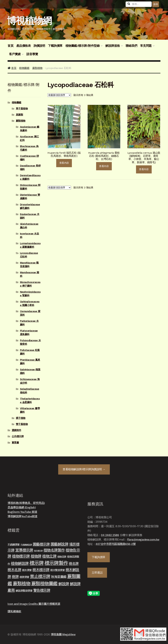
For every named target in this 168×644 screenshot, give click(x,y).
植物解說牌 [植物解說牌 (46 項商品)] (20, 563)
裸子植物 (21, 418)
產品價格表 (24, 46)
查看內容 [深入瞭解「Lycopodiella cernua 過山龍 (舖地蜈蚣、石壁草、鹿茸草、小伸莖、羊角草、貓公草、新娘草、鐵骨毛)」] (144, 169)
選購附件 (16, 430)
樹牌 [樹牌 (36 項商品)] (15, 577)
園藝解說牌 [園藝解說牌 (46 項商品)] (60, 544)
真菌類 (19, 115)
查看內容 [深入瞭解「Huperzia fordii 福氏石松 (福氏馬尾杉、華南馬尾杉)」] (64, 163)
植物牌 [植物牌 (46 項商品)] (36, 556)
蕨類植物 (37, 68)
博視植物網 (29, 21)
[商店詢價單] (59, 95)
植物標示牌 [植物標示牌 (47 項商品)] (21, 556)
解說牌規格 (113, 46)
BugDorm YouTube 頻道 (22, 512)
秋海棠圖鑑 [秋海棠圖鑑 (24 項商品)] (59, 577)
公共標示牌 (18, 436)
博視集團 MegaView (63, 634)
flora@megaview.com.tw (143, 540)
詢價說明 (39, 46)
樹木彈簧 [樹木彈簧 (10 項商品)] (27, 570)
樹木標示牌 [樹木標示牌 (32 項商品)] (41, 570)
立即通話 (97, 573)
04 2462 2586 (110, 535)
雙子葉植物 (22, 424)
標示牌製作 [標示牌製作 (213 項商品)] (56, 563)
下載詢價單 (55, 46)
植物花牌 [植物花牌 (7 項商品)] (62, 557)
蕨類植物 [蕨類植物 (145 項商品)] (22, 584)
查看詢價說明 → (84, 469)
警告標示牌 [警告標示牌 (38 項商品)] (42, 590)
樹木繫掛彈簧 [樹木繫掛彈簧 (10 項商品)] (57, 570)
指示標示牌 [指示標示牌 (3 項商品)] (38, 551)
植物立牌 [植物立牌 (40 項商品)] (49, 556)
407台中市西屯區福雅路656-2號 (115, 544)
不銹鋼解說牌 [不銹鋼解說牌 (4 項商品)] (26, 545)
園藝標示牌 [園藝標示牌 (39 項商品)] (41, 544)
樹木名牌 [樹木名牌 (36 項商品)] (14, 570)
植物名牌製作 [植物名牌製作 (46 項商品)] (54, 550)
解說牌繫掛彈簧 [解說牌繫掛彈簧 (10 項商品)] (24, 591)
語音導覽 (32, 54)
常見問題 (146, 46)
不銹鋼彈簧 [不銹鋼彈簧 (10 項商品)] (14, 545)
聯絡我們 (131, 46)
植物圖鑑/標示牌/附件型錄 (83, 46)
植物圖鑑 (24, 68)
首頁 (10, 46)
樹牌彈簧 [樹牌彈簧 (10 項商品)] (24, 577)
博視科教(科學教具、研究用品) (26, 503)
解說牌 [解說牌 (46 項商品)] (64, 584)
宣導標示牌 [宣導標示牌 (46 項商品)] (24, 550)
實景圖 (15, 443)
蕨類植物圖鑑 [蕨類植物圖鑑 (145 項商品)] (44, 584)
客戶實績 (15, 54)
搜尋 (156, 4)
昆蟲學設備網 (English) (22, 507)
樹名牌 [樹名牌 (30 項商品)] (74, 564)
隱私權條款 (14, 611)
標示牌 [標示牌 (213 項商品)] (37, 563)
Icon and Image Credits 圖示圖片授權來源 (34, 604)
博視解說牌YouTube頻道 (22, 516)
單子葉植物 (22, 109)
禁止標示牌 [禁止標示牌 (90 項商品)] (40, 576)
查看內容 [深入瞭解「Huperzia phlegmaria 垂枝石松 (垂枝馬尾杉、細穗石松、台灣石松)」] (104, 166)
